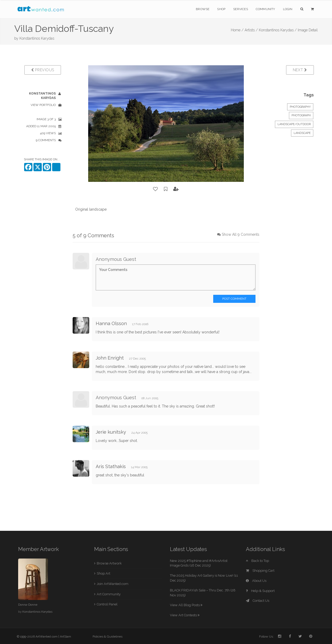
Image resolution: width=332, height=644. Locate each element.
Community (265, 9)
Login (288, 9)
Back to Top (257, 561)
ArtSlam (65, 636)
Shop (221, 9)
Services (241, 9)
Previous (43, 70)
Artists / (251, 30)
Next (300, 70)
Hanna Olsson (111, 323)
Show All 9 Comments (241, 234)
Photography (300, 107)
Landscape (302, 133)
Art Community (109, 594)
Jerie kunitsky (111, 432)
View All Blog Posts (186, 605)
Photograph (301, 115)
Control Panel (107, 604)
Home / (237, 30)
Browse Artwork (109, 563)
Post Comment (234, 299)
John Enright (110, 358)
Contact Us (258, 601)
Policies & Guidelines (108, 636)
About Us (256, 581)
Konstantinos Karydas (37, 38)
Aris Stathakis (111, 466)
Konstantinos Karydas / (278, 30)
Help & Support (260, 591)
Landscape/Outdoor (294, 124)
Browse (203, 9)
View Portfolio (43, 105)
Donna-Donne (28, 605)
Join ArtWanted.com (113, 584)
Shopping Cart (260, 571)
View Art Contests (185, 615)
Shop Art (103, 573)
